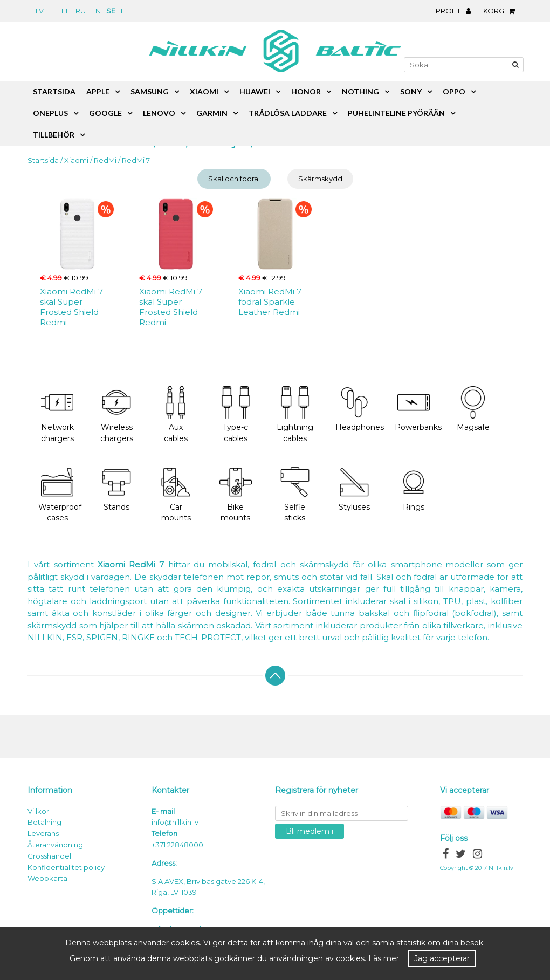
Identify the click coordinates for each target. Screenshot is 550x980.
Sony (411, 91)
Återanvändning (55, 845)
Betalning (44, 822)
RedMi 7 (136, 160)
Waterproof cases (60, 495)
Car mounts (176, 495)
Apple (98, 91)
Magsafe (473, 409)
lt (53, 11)
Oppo (454, 91)
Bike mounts (236, 495)
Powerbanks (418, 409)
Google (105, 113)
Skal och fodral (234, 179)
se (111, 11)
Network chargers (57, 415)
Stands (116, 489)
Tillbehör (54, 135)
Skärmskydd (320, 179)
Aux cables (176, 415)
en (96, 11)
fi (124, 11)
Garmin (212, 113)
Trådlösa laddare (288, 113)
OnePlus (50, 113)
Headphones (360, 409)
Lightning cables (295, 415)
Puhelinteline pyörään (396, 113)
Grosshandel (49, 856)
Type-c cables (236, 415)
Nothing (360, 91)
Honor (306, 91)
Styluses (354, 489)
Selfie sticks (295, 495)
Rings (414, 489)
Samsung (150, 91)
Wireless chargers (117, 415)
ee (66, 11)
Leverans (43, 833)
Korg (502, 11)
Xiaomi (76, 160)
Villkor (38, 811)
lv (40, 11)
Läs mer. (384, 958)
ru (81, 11)
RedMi (105, 160)
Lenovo (159, 113)
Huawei (255, 91)
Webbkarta (47, 878)
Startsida (43, 160)
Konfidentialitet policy (66, 867)
